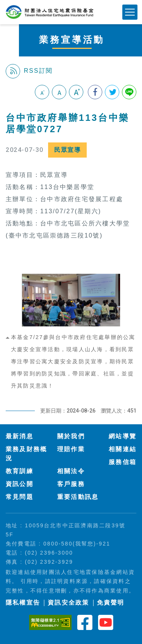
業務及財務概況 (26, 454)
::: (9, 108)
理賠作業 (71, 449)
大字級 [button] (76, 92)
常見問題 (20, 497)
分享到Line (129, 92)
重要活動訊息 (78, 497)
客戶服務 (71, 484)
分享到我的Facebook (95, 92)
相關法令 (71, 471)
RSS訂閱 (29, 71)
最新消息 (20, 436)
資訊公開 (20, 484)
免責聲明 (111, 603)
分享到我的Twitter (112, 92)
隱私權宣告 (23, 603)
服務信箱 (122, 462)
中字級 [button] (59, 92)
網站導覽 (122, 436)
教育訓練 (20, 471)
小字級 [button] (42, 92)
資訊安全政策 (68, 603)
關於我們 (71, 436)
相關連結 (122, 449)
